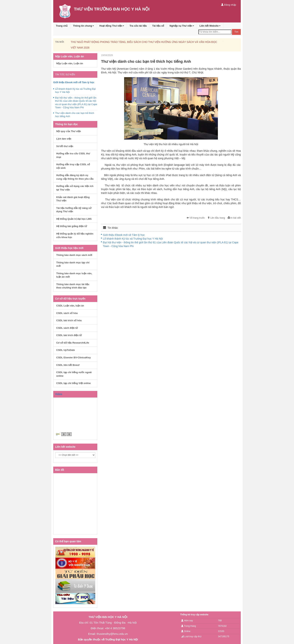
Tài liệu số (158, 26)
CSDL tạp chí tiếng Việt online (73, 383)
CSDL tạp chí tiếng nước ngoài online (74, 374)
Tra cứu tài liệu (138, 26)
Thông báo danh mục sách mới (74, 255)
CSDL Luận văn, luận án (70, 306)
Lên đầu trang (216, 218)
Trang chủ (62, 26)
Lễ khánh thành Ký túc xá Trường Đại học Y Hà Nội (133, 239)
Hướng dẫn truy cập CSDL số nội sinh (73, 166)
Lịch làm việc (64, 139)
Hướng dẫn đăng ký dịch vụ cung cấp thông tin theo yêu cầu (75, 177)
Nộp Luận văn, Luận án (70, 63)
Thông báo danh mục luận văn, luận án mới (74, 275)
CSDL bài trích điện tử (69, 335)
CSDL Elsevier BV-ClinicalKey (73, 357)
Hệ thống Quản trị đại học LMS (74, 219)
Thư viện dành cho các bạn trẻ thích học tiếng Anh (75, 115)
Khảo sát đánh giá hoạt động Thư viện (73, 199)
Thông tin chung (83, 26)
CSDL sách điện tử (67, 328)
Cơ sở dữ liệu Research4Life (73, 343)
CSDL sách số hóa (67, 313)
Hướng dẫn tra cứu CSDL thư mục (73, 155)
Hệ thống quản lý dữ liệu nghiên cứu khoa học (75, 235)
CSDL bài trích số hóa (69, 320)
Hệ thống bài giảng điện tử (72, 226)
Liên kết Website (210, 26)
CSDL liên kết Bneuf (68, 365)
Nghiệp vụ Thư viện (182, 26)
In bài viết (234, 218)
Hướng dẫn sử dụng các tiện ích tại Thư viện (75, 188)
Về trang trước (196, 218)
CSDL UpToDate (66, 350)
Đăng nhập (229, 5)
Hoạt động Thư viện (112, 26)
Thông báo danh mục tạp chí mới (73, 264)
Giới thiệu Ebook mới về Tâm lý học (124, 235)
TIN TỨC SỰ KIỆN (65, 74)
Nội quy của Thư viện (69, 131)
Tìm (236, 32)
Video (59, 394)
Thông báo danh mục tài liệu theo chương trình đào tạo (73, 286)
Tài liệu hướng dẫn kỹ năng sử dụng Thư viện (74, 210)
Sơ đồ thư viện (65, 146)
